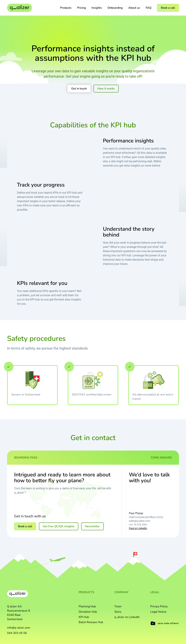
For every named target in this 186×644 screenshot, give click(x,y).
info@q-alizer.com (19, 628)
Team (118, 606)
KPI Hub (84, 617)
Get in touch (79, 89)
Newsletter (92, 526)
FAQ (149, 8)
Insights (97, 8)
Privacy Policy (159, 606)
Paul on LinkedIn (138, 528)
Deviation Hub (88, 612)
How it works (106, 89)
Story (118, 612)
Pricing (82, 8)
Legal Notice (158, 612)
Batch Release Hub (91, 622)
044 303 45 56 (17, 633)
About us (134, 8)
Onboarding (115, 8)
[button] (66, 8)
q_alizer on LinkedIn (127, 617)
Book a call (168, 8)
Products (66, 8)
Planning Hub (87, 606)
